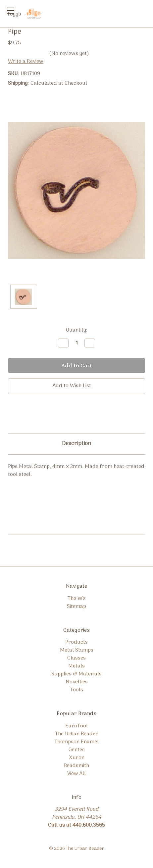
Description (76, 444)
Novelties (77, 682)
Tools (76, 690)
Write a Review (26, 62)
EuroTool (76, 726)
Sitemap (76, 607)
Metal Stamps (77, 650)
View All (76, 774)
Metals (76, 666)
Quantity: (76, 330)
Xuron (77, 758)
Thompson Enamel (76, 742)
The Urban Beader (76, 734)
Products (76, 642)
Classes (76, 658)
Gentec (77, 750)
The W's (77, 599)
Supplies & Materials (76, 674)
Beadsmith (76, 766)
